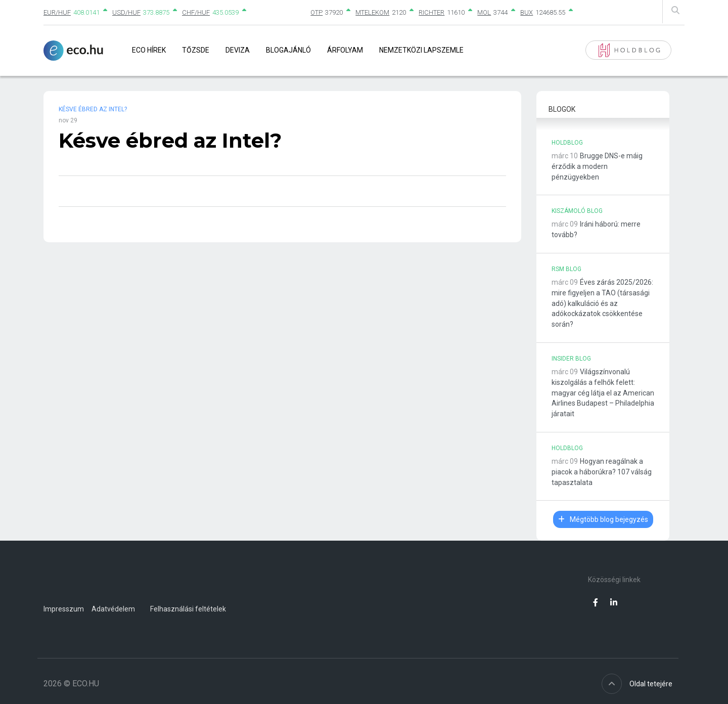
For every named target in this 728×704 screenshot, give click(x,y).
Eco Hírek (149, 50)
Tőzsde (196, 50)
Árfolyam (345, 50)
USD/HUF (126, 12)
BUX (527, 12)
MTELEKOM (372, 12)
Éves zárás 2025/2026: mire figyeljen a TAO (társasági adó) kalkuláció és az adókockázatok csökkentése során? (602, 303)
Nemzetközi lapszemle (421, 50)
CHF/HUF (196, 12)
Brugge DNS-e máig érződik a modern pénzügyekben (597, 166)
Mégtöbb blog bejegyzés (603, 519)
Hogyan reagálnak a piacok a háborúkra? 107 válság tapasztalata (602, 472)
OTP (316, 12)
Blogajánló (288, 50)
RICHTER (431, 12)
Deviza (238, 50)
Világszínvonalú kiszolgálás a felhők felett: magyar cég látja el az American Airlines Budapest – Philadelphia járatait (603, 393)
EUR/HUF (57, 12)
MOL (484, 12)
